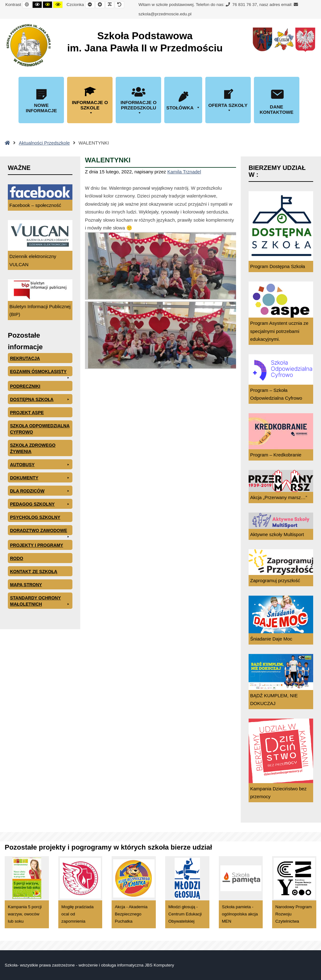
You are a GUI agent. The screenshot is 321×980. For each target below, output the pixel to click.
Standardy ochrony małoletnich (40, 601)
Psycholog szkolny (35, 517)
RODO (17, 558)
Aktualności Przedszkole (44, 143)
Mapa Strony (26, 585)
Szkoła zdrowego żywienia (33, 448)
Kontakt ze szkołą (34, 572)
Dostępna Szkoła (40, 399)
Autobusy (40, 465)
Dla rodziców (40, 491)
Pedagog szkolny (40, 504)
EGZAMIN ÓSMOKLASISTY (40, 373)
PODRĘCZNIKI (25, 386)
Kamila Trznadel (184, 172)
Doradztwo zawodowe (40, 532)
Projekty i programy (37, 545)
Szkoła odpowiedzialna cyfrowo (40, 429)
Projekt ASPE (27, 413)
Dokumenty (40, 478)
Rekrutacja (25, 358)
